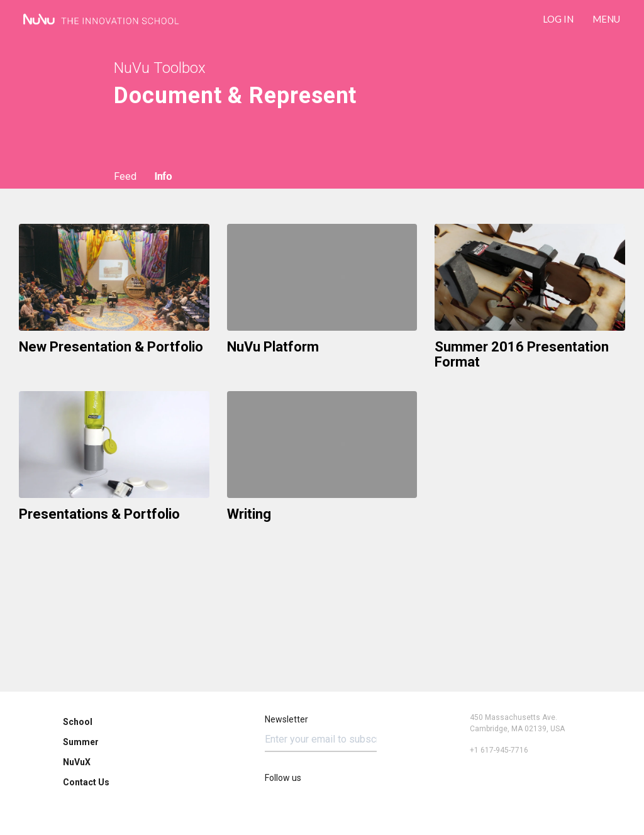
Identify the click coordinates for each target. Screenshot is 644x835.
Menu (606, 19)
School (78, 722)
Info (163, 176)
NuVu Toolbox (160, 68)
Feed (125, 176)
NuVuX (77, 762)
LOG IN (558, 19)
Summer (81, 742)
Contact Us (86, 782)
